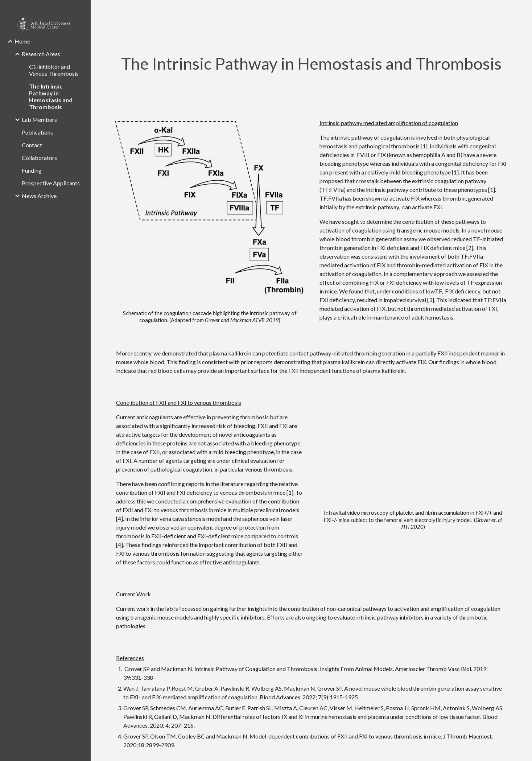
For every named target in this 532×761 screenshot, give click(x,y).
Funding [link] (32, 170)
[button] (523, 10)
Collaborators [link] (39, 158)
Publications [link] (37, 132)
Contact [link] (32, 145)
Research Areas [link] (41, 54)
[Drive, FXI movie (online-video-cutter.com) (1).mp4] (413, 450)
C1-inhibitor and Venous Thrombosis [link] (54, 70)
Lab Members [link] (39, 120)
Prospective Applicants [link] (51, 183)
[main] (311, 64)
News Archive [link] (39, 196)
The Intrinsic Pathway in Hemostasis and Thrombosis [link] (51, 96)
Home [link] (22, 41)
